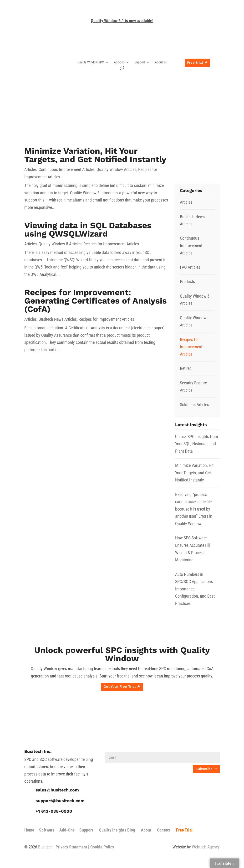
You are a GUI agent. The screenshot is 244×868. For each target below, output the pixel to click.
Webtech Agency (206, 847)
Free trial (195, 62)
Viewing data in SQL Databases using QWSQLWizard (88, 230)
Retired (186, 368)
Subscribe (204, 769)
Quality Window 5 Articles (60, 244)
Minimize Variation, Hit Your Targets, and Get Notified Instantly (95, 155)
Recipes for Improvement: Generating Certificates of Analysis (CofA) (96, 301)
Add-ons (119, 62)
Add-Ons (67, 830)
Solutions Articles (194, 405)
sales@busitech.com (57, 790)
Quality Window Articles (116, 169)
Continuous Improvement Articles (67, 169)
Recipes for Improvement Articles (111, 244)
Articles (30, 169)
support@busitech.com (60, 801)
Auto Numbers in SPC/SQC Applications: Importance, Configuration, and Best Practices (195, 589)
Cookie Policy (102, 847)
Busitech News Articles (58, 319)
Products (187, 282)
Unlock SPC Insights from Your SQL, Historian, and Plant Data (197, 444)
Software (47, 830)
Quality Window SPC (91, 62)
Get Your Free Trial (120, 687)
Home (29, 830)
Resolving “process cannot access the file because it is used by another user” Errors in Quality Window (194, 509)
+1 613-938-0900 (54, 811)
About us (161, 62)
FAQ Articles (190, 267)
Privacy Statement (71, 847)
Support (140, 62)
